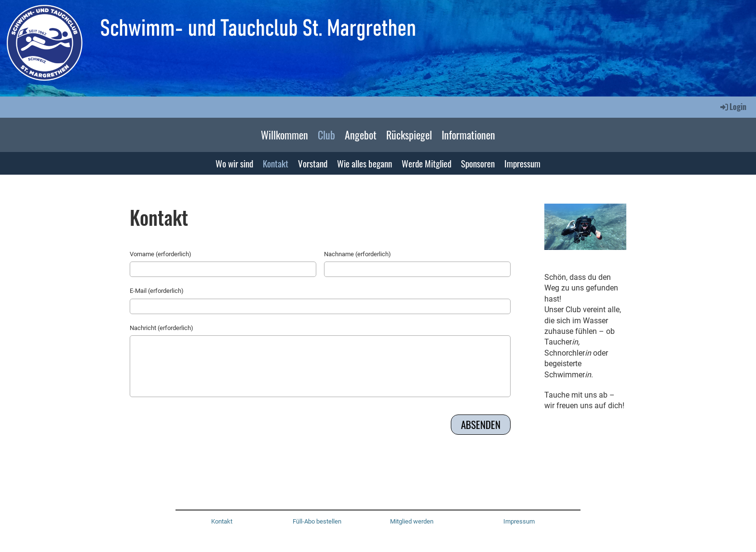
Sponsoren (478, 163)
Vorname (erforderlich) (161, 254)
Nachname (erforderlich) (358, 254)
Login (733, 107)
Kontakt (276, 163)
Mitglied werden (412, 521)
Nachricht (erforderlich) (162, 328)
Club (326, 135)
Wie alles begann (364, 163)
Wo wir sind (234, 163)
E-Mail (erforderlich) (157, 291)
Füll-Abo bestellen (317, 521)
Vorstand (313, 163)
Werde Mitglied (426, 163)
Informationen (468, 135)
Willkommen (284, 135)
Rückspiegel (409, 135)
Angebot (361, 135)
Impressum (522, 163)
